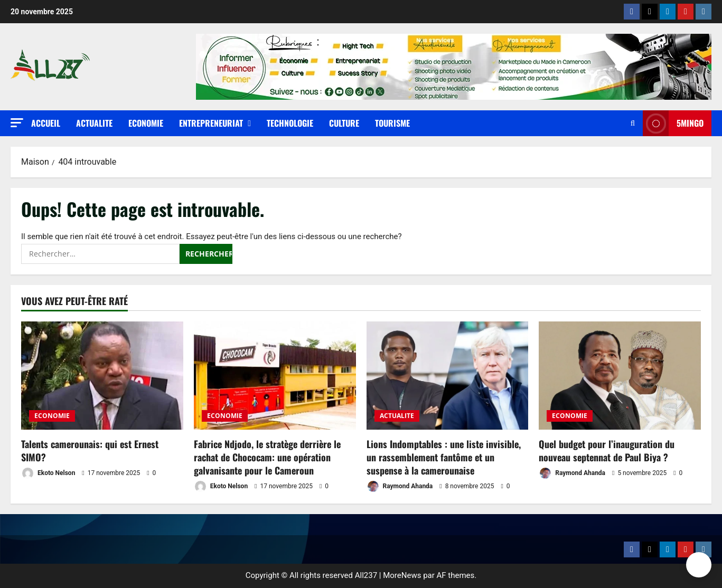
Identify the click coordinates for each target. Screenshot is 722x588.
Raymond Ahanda (400, 486)
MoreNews (402, 575)
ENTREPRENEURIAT (211, 123)
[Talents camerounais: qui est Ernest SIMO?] (102, 376)
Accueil (46, 123)
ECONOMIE (146, 123)
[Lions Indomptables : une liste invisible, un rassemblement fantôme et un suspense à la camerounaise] (448, 376)
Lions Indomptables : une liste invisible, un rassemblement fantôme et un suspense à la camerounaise (444, 457)
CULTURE (344, 123)
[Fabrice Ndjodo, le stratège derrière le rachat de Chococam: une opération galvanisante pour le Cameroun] (275, 376)
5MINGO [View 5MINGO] (673, 123)
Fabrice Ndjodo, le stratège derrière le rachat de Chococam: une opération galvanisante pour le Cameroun (267, 457)
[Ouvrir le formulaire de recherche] (633, 123)
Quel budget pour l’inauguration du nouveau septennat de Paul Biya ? (607, 451)
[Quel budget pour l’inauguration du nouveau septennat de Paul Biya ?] (620, 376)
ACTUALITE (94, 123)
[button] (17, 123)
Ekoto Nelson (48, 473)
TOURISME (392, 123)
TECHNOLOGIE (290, 123)
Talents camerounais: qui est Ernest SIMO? (90, 451)
